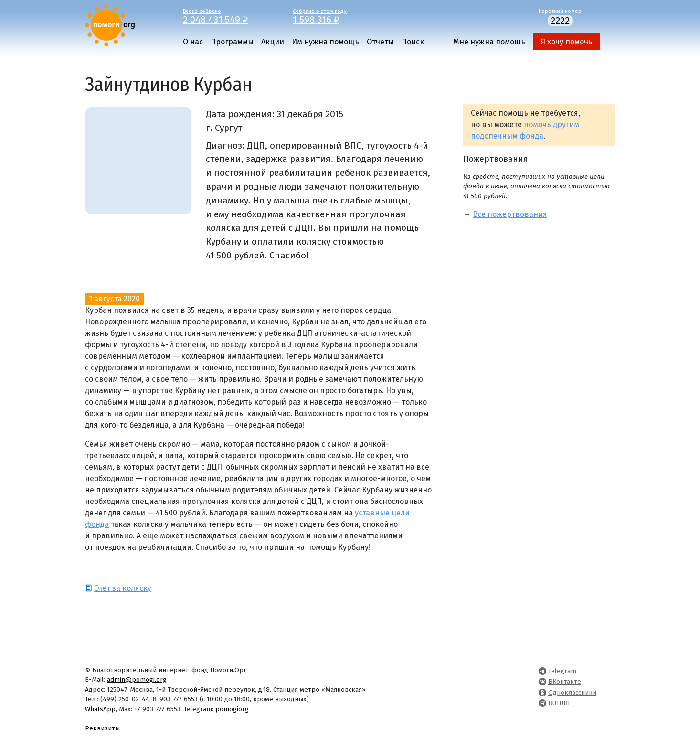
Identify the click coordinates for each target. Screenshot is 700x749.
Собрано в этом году (340, 16)
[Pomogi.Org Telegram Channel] (542, 671)
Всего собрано (231, 16)
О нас (193, 42)
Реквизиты (102, 728)
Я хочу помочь (567, 42)
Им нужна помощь (325, 42)
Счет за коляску (123, 588)
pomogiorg (232, 709)
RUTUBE (560, 703)
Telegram (562, 671)
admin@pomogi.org (137, 679)
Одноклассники (572, 692)
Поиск (413, 42)
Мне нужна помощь (489, 42)
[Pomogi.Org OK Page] (542, 692)
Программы (232, 42)
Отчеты (380, 42)
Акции (273, 42)
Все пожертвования (510, 214)
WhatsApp (100, 709)
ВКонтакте (565, 681)
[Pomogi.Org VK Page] (542, 681)
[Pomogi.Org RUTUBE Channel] (542, 703)
